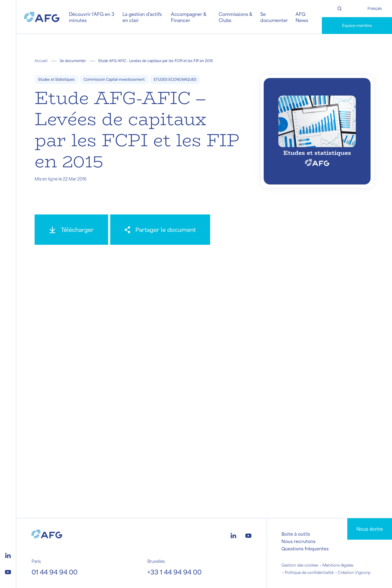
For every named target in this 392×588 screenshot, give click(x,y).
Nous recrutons (298, 541)
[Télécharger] (71, 230)
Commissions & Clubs (236, 17)
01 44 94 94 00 (55, 572)
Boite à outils (296, 534)
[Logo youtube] (8, 571)
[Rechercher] (339, 9)
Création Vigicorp (354, 572)
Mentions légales (338, 565)
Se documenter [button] (274, 17)
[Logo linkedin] (8, 555)
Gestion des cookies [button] (300, 565)
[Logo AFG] (42, 17)
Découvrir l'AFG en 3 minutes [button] (92, 17)
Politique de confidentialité (309, 572)
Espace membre (357, 25)
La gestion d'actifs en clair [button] (142, 17)
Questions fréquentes (305, 549)
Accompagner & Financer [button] (189, 17)
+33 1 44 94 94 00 (174, 572)
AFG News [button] (302, 17)
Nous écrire (370, 529)
